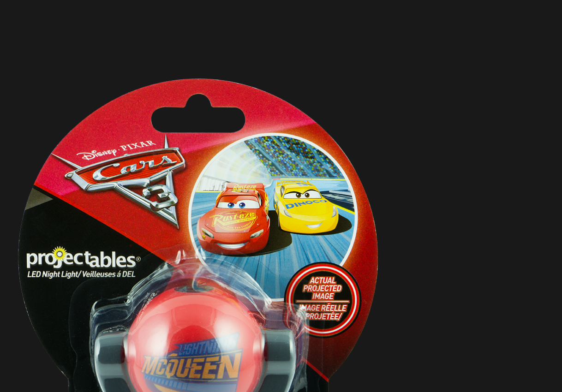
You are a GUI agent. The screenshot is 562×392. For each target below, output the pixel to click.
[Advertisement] (198, 55)
